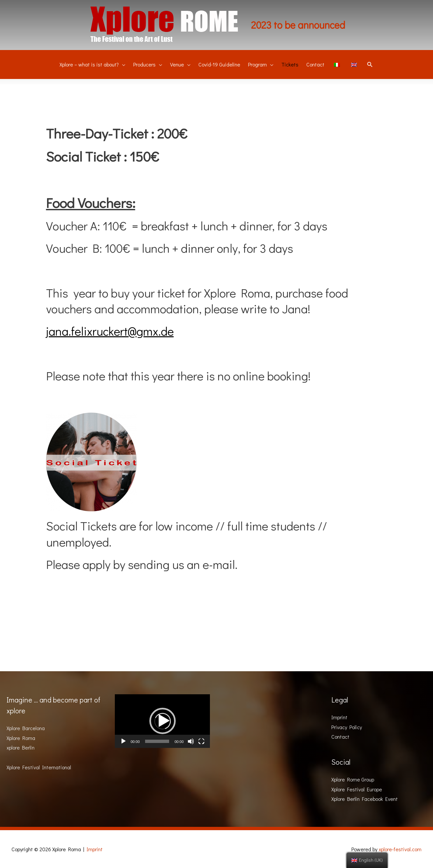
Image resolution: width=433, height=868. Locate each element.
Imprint (339, 717)
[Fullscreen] (201, 741)
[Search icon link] (370, 65)
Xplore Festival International (39, 767)
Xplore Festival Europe (357, 789)
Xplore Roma (21, 738)
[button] (163, 721)
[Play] (123, 741)
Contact (340, 737)
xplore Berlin (21, 747)
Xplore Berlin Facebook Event (365, 799)
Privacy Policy (347, 727)
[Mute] (191, 741)
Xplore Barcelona (26, 728)
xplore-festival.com (400, 849)
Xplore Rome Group (353, 779)
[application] (162, 721)
